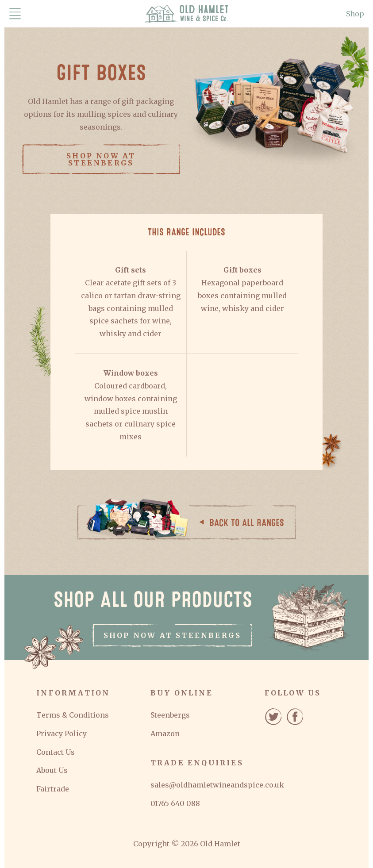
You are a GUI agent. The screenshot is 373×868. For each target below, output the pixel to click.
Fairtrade (53, 789)
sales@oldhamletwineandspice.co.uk (217, 785)
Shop (355, 14)
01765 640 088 (175, 803)
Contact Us (56, 752)
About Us (52, 770)
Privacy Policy (62, 734)
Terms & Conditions (73, 715)
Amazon (165, 734)
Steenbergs (170, 715)
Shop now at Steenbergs (101, 159)
